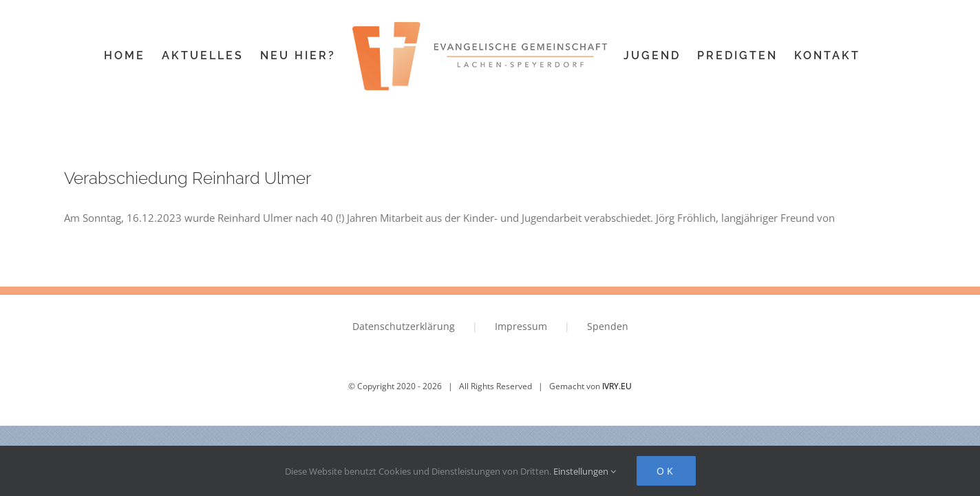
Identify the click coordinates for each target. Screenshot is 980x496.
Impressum (521, 326)
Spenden (608, 326)
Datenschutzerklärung (404, 326)
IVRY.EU (617, 386)
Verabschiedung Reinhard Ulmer (188, 178)
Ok (666, 471)
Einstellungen (585, 471)
